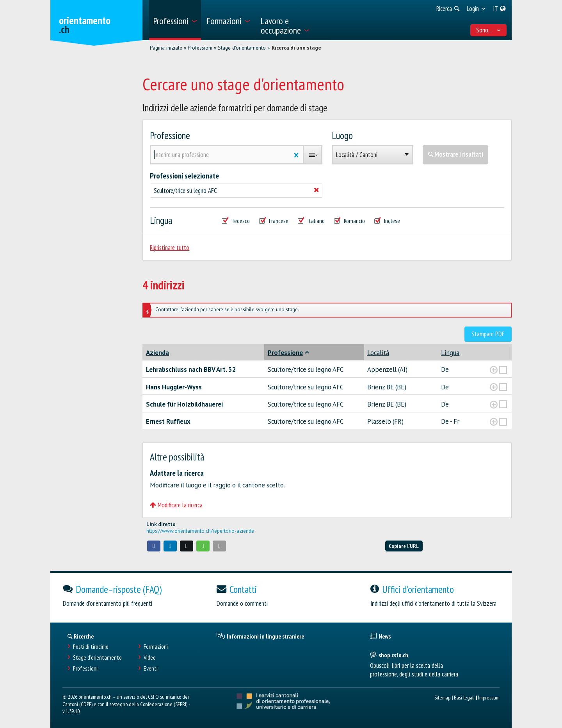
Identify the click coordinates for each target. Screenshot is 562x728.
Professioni (200, 48)
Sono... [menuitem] (489, 30)
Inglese (387, 221)
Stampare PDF (488, 334)
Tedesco (236, 221)
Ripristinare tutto (170, 248)
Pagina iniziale (166, 48)
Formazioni (156, 647)
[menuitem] (175, 20)
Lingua (161, 220)
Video (150, 658)
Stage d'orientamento (242, 48)
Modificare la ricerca (176, 505)
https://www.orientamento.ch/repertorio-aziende (200, 531)
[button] (154, 546)
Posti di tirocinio (91, 647)
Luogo (342, 135)
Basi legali (464, 697)
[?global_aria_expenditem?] (494, 370)
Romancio (349, 221)
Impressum (489, 697)
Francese (274, 221)
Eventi (151, 668)
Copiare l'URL (404, 546)
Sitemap (442, 697)
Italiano (311, 221)
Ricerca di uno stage (296, 48)
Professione (170, 135)
